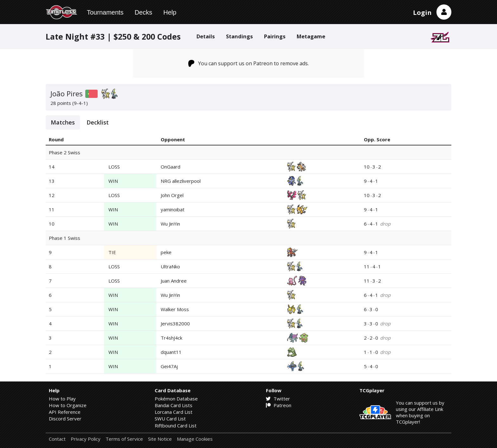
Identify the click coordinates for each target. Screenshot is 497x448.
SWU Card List (170, 419)
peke (166, 252)
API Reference (65, 412)
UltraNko (170, 266)
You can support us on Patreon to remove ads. (249, 63)
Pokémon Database (176, 399)
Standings (239, 36)
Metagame (311, 36)
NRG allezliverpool (181, 181)
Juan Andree (174, 281)
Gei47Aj (169, 366)
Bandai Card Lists (174, 405)
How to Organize (68, 405)
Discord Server (65, 419)
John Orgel (172, 195)
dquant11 (171, 352)
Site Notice (160, 439)
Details (206, 36)
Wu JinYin (170, 224)
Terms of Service (124, 439)
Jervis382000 (175, 323)
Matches (63, 122)
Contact (57, 439)
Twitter (278, 399)
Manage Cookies (195, 439)
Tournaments (105, 12)
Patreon (279, 405)
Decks (144, 12)
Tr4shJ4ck (171, 338)
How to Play (62, 399)
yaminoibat (173, 209)
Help (170, 12)
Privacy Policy (86, 439)
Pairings (275, 36)
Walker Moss (175, 309)
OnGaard (171, 167)
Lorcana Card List (174, 412)
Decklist (98, 122)
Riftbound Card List (176, 426)
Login (422, 13)
